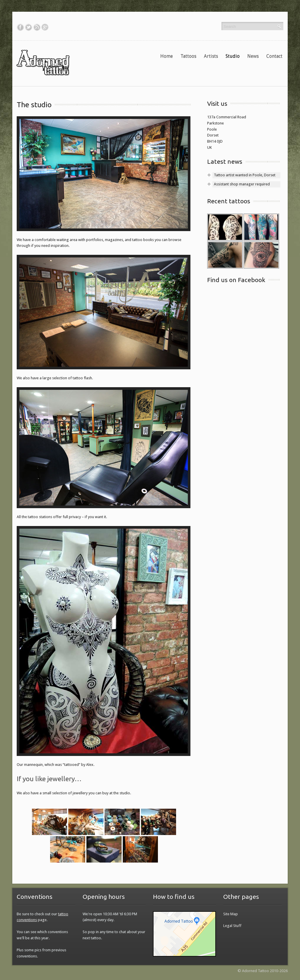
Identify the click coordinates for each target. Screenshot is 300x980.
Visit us (217, 103)
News (254, 56)
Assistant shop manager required (242, 184)
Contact (274, 56)
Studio (233, 56)
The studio (34, 105)
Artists (211, 56)
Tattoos (190, 56)
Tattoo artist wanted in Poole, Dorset (245, 175)
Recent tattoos (229, 201)
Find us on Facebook (236, 280)
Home (167, 56)
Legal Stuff (232, 926)
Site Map (231, 914)
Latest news (225, 161)
